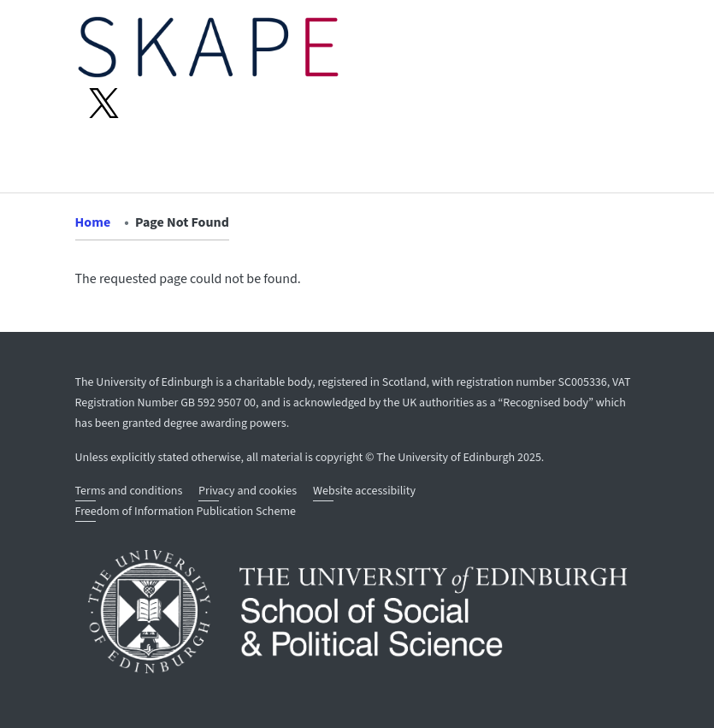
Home (93, 222)
